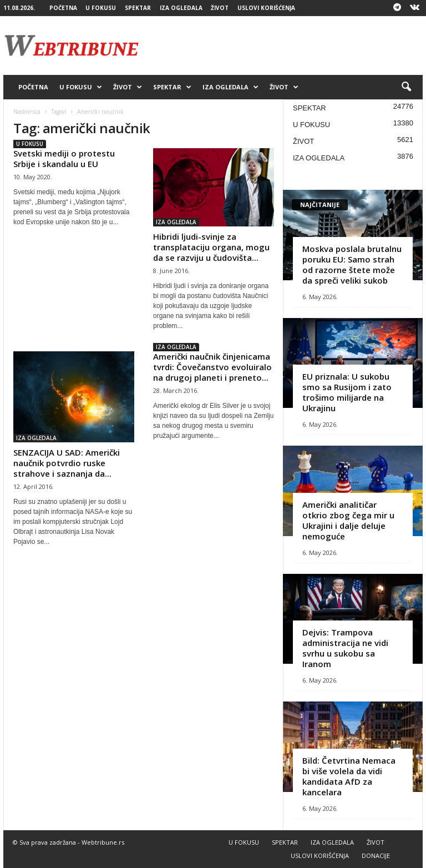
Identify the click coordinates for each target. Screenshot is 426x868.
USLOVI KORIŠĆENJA (266, 8)
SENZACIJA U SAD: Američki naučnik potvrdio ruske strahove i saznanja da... (67, 463)
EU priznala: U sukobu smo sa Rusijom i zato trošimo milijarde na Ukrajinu (347, 392)
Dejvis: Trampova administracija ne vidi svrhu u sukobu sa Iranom (345, 648)
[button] (406, 87)
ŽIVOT (220, 8)
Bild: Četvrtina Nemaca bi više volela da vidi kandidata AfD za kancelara (349, 776)
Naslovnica (27, 112)
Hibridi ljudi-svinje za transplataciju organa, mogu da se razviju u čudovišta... (211, 247)
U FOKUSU (101, 8)
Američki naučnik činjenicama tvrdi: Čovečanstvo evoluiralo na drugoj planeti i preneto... (212, 367)
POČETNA (63, 8)
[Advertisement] (282, 46)
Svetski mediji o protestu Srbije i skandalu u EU (64, 158)
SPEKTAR (138, 8)
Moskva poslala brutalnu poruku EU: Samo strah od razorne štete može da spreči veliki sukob (352, 264)
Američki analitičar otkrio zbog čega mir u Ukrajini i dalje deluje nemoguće (348, 520)
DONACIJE (376, 856)
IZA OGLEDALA (181, 8)
